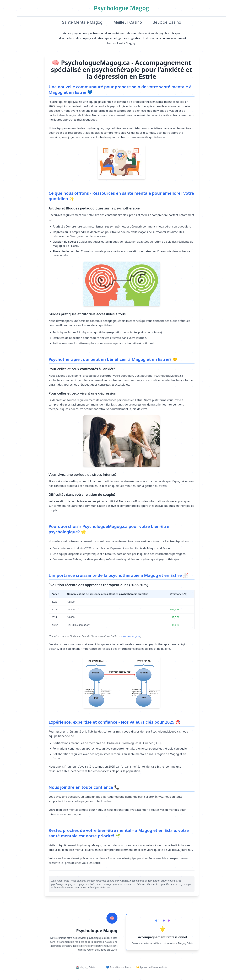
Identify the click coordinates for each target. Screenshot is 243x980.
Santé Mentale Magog (82, 22)
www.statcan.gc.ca (131, 636)
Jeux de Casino (167, 22)
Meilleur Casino (128, 22)
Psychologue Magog (121, 8)
